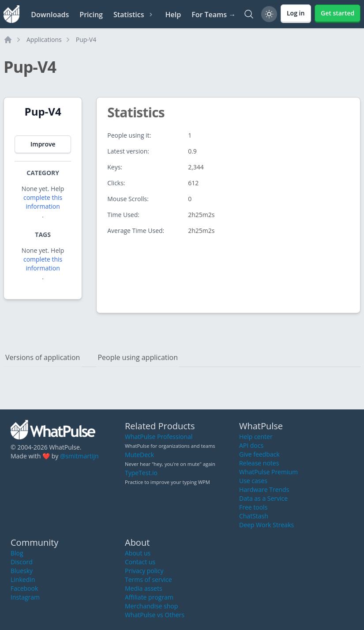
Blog (17, 553)
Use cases (253, 481)
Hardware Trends (264, 489)
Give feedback (259, 454)
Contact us (140, 562)
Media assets (144, 588)
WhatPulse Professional (159, 437)
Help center (256, 437)
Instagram (25, 597)
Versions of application (43, 357)
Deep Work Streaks (266, 525)
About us (138, 553)
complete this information (43, 202)
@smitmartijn (79, 456)
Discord (22, 562)
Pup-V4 (86, 39)
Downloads (50, 15)
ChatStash (254, 516)
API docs (251, 445)
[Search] (249, 14)
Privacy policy (144, 571)
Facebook (24, 588)
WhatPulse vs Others (155, 615)
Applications (44, 39)
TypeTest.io (141, 473)
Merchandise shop (151, 606)
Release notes (259, 463)
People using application (138, 357)
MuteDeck (139, 455)
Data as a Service (263, 498)
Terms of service (148, 579)
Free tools (253, 507)
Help (173, 15)
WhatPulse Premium (268, 472)
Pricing (91, 15)
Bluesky (22, 571)
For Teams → (214, 15)
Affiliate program (149, 597)
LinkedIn (23, 579)
